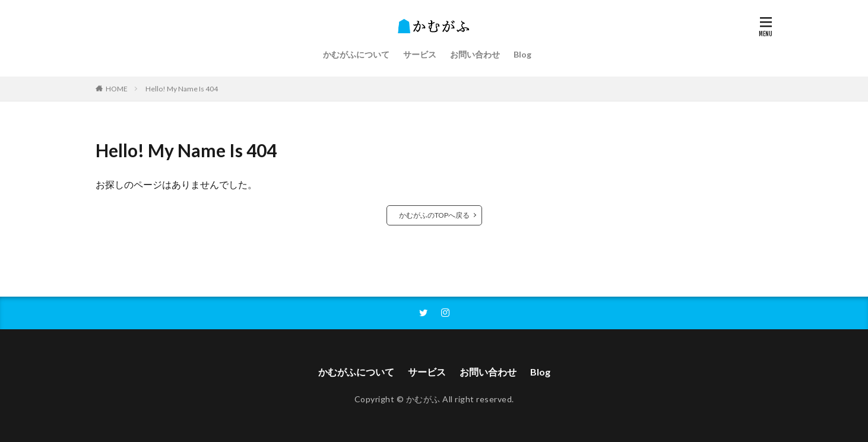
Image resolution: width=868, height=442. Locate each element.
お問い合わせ (475, 54)
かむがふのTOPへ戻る (434, 215)
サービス (420, 54)
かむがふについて (356, 54)
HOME (117, 89)
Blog (522, 54)
